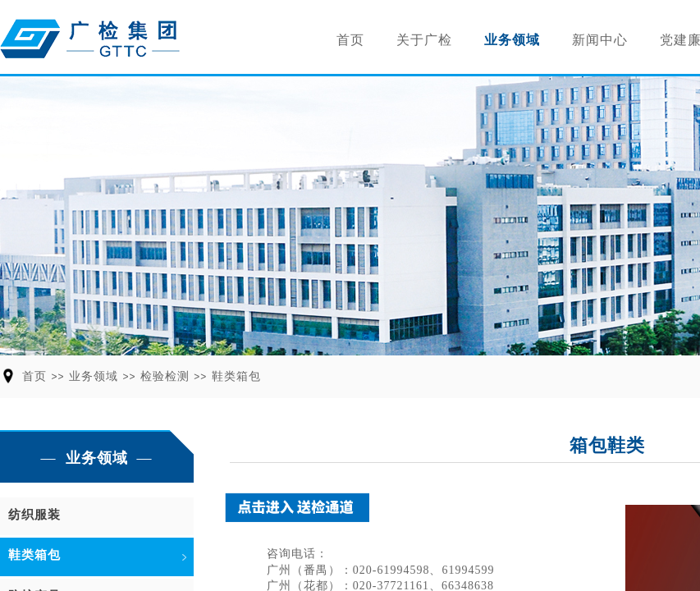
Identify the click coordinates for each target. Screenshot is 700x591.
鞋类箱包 (236, 376)
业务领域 (512, 40)
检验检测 (165, 376)
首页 (350, 40)
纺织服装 (34, 515)
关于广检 (424, 40)
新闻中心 (600, 40)
